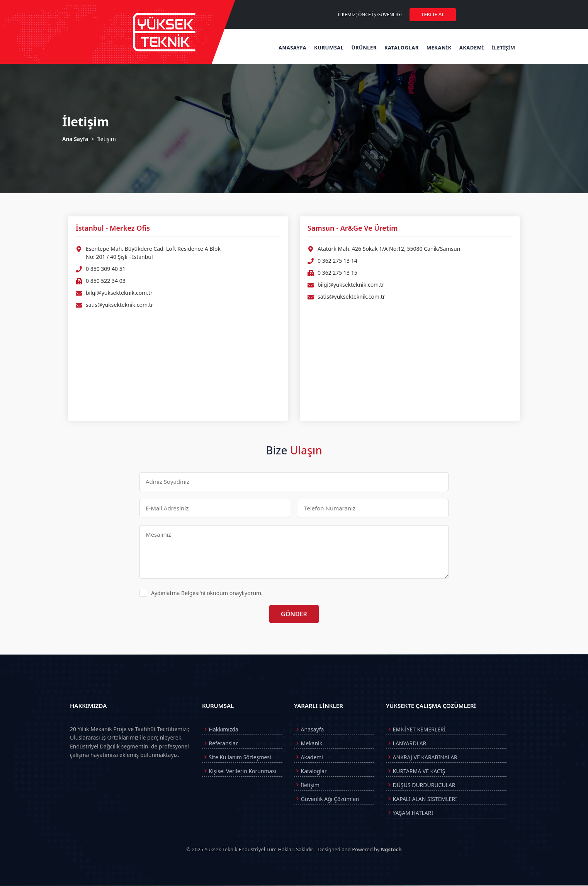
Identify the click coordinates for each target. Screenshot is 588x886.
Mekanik (308, 744)
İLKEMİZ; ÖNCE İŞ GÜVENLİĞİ (370, 14)
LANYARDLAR (406, 744)
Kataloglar (310, 771)
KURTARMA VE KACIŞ (416, 771)
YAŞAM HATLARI (410, 813)
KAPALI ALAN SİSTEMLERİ (421, 799)
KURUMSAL (329, 48)
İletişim (307, 785)
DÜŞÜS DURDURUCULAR (421, 785)
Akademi (308, 758)
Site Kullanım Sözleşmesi (237, 758)
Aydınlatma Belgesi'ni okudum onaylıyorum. (201, 593)
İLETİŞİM (504, 48)
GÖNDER (294, 614)
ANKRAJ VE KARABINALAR (422, 758)
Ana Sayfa (75, 139)
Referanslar (220, 744)
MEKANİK (439, 48)
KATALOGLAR (402, 48)
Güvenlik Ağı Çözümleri (327, 799)
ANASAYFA (292, 48)
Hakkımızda (220, 730)
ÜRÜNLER (364, 48)
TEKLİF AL (433, 14)
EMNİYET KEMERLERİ (416, 730)
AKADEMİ (472, 48)
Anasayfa (309, 730)
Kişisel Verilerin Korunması (239, 771)
